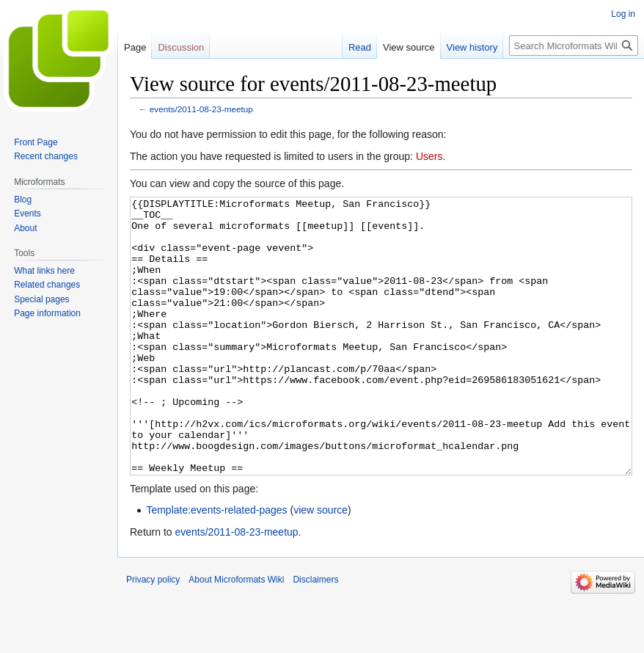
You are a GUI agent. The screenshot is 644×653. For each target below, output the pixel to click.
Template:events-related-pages (216, 565)
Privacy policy (153, 635)
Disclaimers (315, 635)
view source (321, 565)
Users (429, 156)
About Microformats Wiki (236, 635)
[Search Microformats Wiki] (574, 45)
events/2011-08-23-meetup (201, 109)
